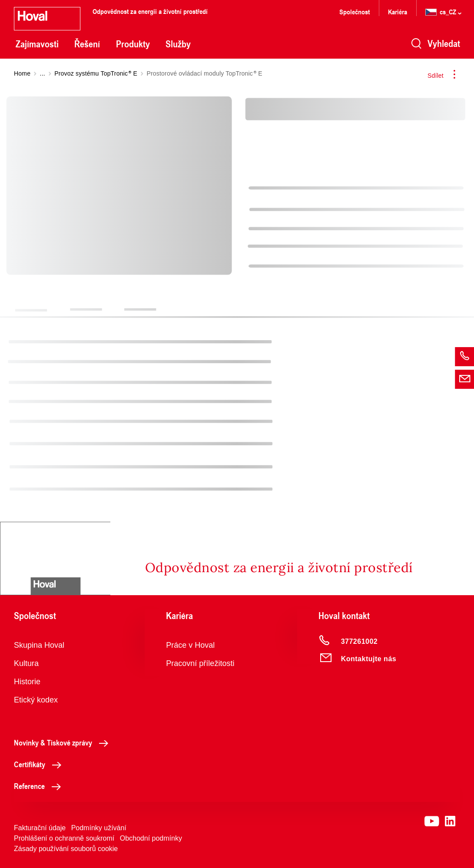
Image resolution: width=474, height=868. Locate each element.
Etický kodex (36, 700)
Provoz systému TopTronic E (96, 73)
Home (22, 73)
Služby (178, 44)
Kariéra (398, 12)
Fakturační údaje (40, 828)
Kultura (26, 663)
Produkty (133, 44)
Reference (40, 786)
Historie (27, 682)
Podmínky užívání (99, 828)
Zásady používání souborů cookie (66, 849)
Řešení (87, 44)
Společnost (355, 12)
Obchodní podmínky (151, 838)
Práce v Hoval (190, 645)
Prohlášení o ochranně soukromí (64, 838)
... (43, 73)
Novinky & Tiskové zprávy (63, 742)
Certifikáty (40, 764)
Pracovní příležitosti (200, 663)
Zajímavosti (37, 44)
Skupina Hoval (39, 645)
